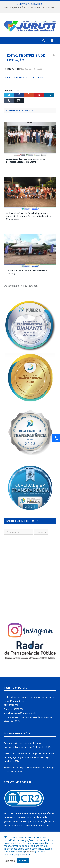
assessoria (26, 817)
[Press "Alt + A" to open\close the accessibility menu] (56, 438)
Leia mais (30, 852)
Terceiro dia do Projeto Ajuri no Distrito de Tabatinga (29, 768)
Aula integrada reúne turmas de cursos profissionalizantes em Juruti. (31, 7)
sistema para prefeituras (43, 813)
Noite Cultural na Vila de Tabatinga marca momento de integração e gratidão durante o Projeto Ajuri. (29, 216)
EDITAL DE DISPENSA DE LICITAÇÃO (23, 77)
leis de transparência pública (18, 825)
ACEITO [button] (23, 861)
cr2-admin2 (13, 69)
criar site (24, 813)
